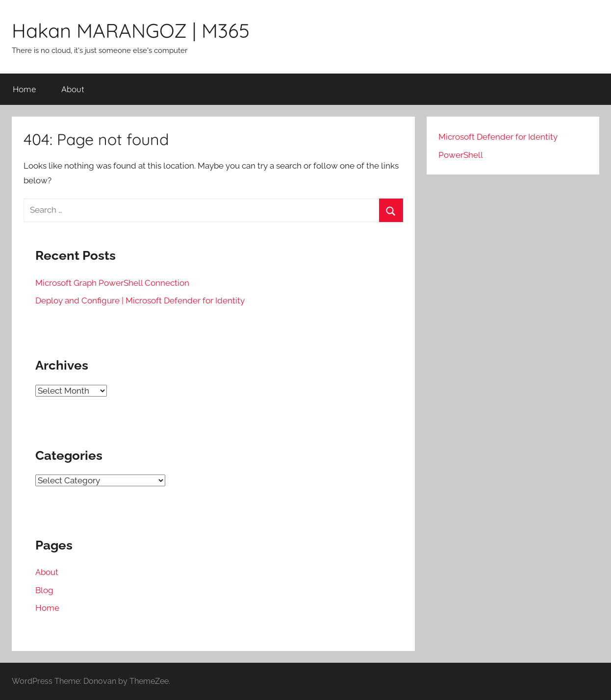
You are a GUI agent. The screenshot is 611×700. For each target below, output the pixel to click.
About (73, 89)
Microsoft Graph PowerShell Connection (112, 283)
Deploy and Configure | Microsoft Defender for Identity (140, 300)
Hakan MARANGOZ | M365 (131, 30)
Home (25, 89)
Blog (44, 590)
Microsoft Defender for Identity (498, 137)
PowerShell (461, 155)
